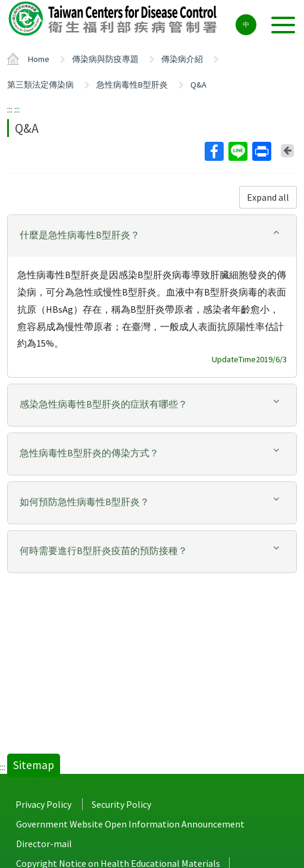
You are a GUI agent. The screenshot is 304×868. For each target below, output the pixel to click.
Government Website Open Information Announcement (130, 824)
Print (261, 151)
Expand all (268, 197)
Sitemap (34, 765)
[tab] (152, 236)
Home (39, 59)
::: (10, 109)
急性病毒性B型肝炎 (132, 85)
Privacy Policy (43, 804)
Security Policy (121, 804)
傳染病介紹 (182, 59)
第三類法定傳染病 (40, 85)
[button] (152, 235)
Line (237, 151)
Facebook (214, 151)
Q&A (198, 85)
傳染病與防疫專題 (105, 59)
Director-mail (44, 844)
